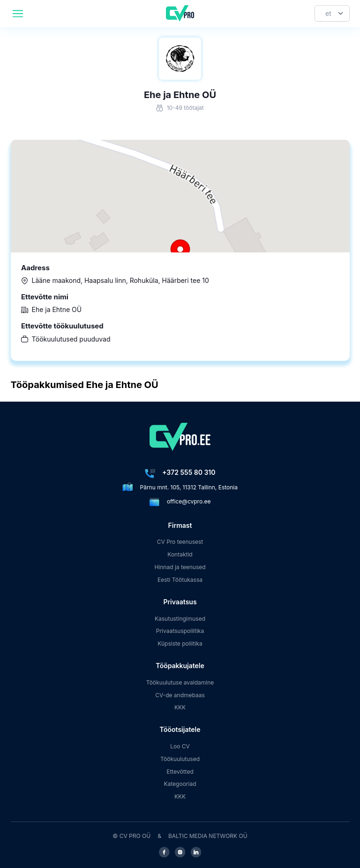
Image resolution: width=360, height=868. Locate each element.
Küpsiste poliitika (180, 643)
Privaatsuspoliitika (180, 631)
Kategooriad (180, 784)
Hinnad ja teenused (180, 567)
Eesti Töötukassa (180, 580)
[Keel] (332, 13)
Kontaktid (180, 554)
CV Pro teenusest (180, 542)
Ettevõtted (180, 772)
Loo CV (180, 746)
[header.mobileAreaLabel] (18, 14)
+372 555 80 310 (189, 472)
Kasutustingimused (180, 619)
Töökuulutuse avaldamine (180, 682)
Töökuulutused (180, 759)
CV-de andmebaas (180, 695)
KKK (180, 707)
